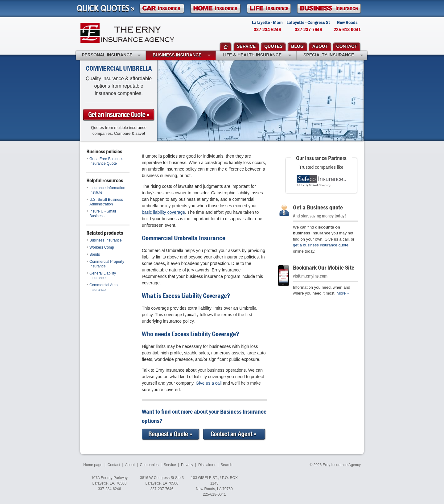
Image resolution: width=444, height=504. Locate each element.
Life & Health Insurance (257, 56)
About (130, 465)
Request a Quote (171, 434)
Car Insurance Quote (162, 8)
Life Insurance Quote (269, 8)
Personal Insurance (111, 56)
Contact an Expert (235, 434)
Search (226, 465)
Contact (114, 465)
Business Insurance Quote (329, 8)
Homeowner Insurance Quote (216, 8)
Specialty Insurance (333, 56)
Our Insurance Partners (321, 158)
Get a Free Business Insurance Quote (105, 161)
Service (170, 465)
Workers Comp (100, 247)
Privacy (187, 465)
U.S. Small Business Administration (105, 202)
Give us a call (209, 383)
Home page (93, 465)
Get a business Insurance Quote (119, 115)
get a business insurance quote (321, 245)
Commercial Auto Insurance (102, 287)
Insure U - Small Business (101, 214)
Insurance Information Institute (106, 190)
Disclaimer (207, 465)
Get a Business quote (318, 207)
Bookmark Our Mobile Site (324, 267)
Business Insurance (104, 240)
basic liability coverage (163, 212)
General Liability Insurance (101, 276)
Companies (149, 465)
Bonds (93, 254)
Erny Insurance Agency (127, 33)
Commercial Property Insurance (105, 264)
